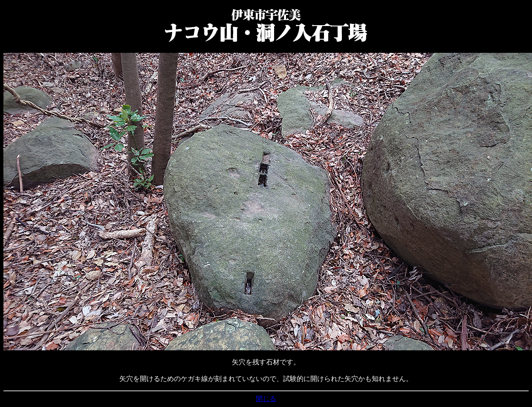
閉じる (266, 399)
